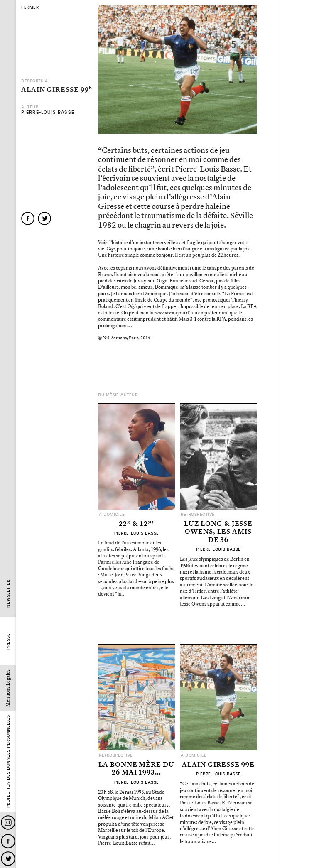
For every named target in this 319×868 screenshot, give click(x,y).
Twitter (8, 859)
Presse (8, 641)
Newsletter (8, 594)
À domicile (112, 515)
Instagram (8, 823)
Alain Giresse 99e (218, 765)
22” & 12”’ (136, 524)
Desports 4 (34, 81)
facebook (28, 218)
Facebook (8, 841)
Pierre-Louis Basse (48, 112)
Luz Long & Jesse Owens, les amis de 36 (218, 532)
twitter (44, 218)
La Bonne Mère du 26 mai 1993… (136, 769)
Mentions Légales (8, 688)
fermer (30, 7)
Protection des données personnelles (8, 762)
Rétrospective (198, 515)
